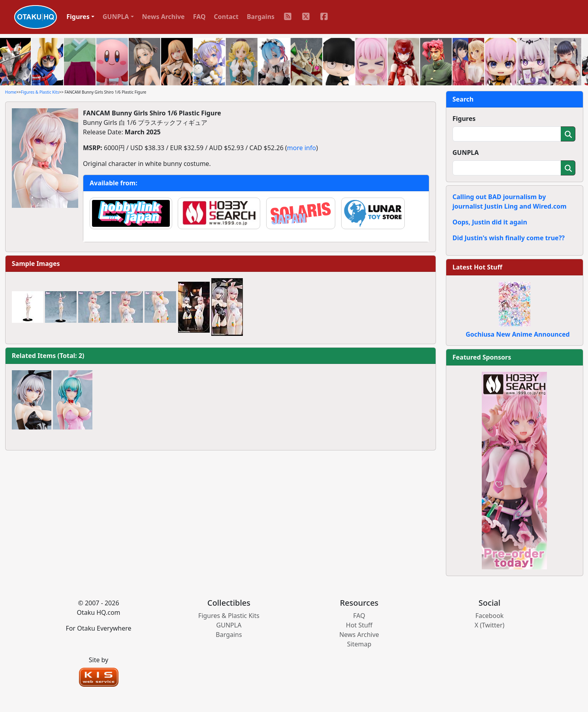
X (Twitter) (490, 625)
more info (302, 148)
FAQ (199, 17)
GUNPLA (466, 153)
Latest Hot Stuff (477, 267)
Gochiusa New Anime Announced (518, 334)
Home (11, 92)
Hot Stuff (359, 625)
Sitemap (359, 644)
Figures (464, 119)
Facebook (490, 616)
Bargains (261, 17)
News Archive (163, 17)
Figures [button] (78, 17)
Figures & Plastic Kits (40, 92)
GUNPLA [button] (116, 17)
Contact (226, 17)
